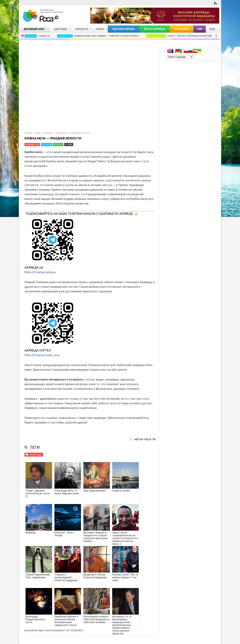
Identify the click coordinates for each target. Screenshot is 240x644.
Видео (38, 133)
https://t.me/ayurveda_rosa (42, 355)
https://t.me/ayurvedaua (40, 272)
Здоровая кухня (156, 36)
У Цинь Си (44, 36)
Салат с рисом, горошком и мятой (189, 36)
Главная (28, 133)
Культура (48, 133)
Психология (65, 36)
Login (215, 3)
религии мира (35, 455)
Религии (58, 145)
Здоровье (31, 36)
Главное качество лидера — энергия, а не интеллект (107, 36)
